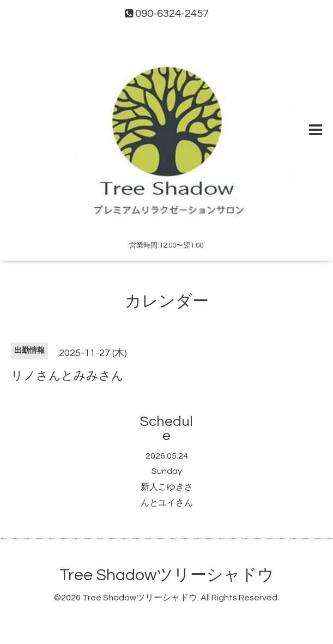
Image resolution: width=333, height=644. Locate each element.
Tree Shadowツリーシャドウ (167, 575)
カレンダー (167, 301)
